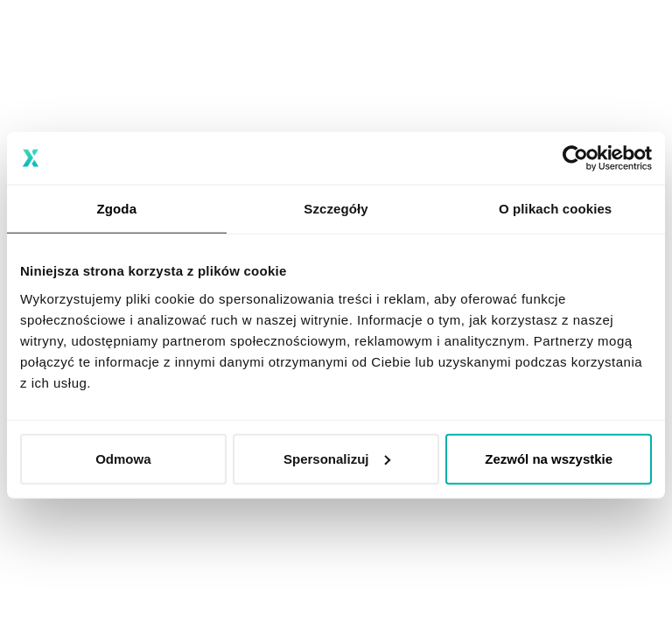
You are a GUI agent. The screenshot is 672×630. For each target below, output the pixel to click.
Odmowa (123, 458)
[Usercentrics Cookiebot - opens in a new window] (575, 158)
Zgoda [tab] (117, 209)
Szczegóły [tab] (336, 209)
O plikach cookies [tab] (555, 209)
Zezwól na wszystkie (549, 458)
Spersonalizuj (337, 458)
